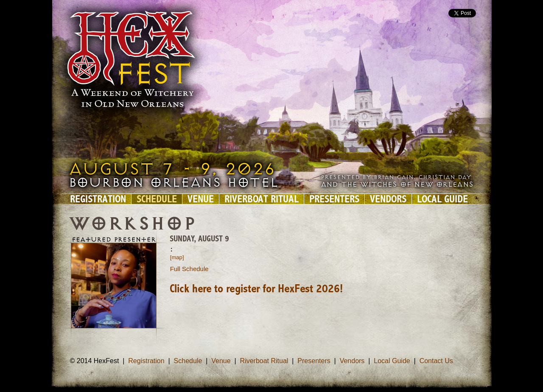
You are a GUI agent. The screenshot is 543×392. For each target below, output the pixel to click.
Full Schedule (189, 269)
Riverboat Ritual (262, 199)
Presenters (334, 199)
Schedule (157, 199)
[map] (177, 257)
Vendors (388, 199)
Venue (201, 199)
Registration (98, 199)
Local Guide (442, 199)
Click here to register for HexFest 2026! (256, 289)
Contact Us (436, 361)
